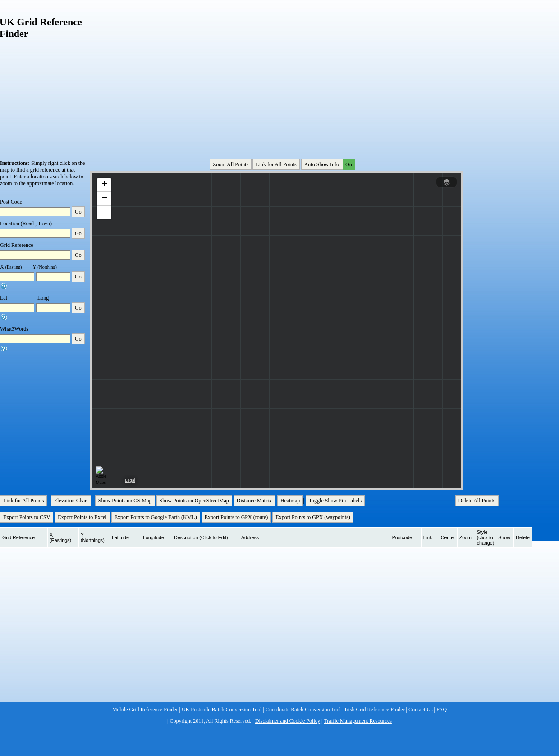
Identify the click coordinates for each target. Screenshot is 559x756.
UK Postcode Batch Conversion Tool (222, 710)
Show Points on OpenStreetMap (194, 501)
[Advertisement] (254, 74)
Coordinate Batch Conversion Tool (303, 710)
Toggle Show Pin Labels (335, 501)
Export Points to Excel (82, 517)
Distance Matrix (254, 501)
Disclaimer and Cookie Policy (288, 721)
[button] (104, 185)
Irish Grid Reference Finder (375, 710)
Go (78, 212)
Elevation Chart (71, 501)
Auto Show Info (329, 164)
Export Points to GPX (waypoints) (313, 517)
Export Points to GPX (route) (236, 517)
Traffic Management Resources (358, 721)
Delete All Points (477, 501)
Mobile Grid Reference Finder (145, 710)
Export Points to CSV (27, 517)
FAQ (442, 710)
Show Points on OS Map (125, 501)
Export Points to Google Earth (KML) (156, 517)
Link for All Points (276, 164)
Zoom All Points (231, 164)
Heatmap (290, 501)
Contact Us (421, 710)
